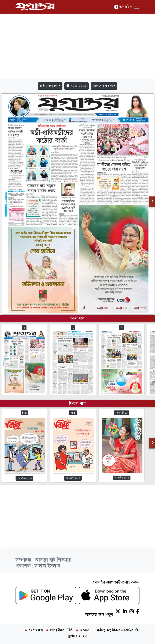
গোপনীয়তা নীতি (61, 630)
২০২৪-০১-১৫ (77, 86)
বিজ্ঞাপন (86, 630)
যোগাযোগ (36, 630)
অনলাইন (123, 7)
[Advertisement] (77, 46)
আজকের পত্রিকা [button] (103, 86)
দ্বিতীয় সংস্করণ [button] (49, 86)
